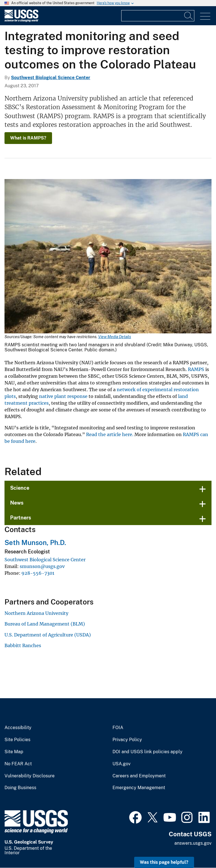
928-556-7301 (38, 573)
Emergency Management (139, 788)
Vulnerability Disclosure (30, 776)
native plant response (63, 396)
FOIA (118, 728)
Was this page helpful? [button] (164, 862)
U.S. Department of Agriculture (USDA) (48, 635)
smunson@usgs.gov (42, 566)
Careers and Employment (139, 776)
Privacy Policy (127, 740)
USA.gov (121, 764)
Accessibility (18, 728)
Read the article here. (110, 434)
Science (20, 488)
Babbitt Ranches (23, 645)
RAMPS (196, 369)
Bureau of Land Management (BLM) (45, 624)
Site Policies (17, 740)
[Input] (158, 16)
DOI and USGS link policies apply (148, 752)
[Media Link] (108, 257)
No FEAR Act (18, 764)
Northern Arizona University (36, 613)
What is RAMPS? (28, 138)
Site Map (14, 752)
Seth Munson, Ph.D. (35, 542)
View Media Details (115, 337)
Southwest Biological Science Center (51, 78)
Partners (21, 518)
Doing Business (20, 788)
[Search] (189, 16)
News (17, 503)
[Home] (21, 21)
